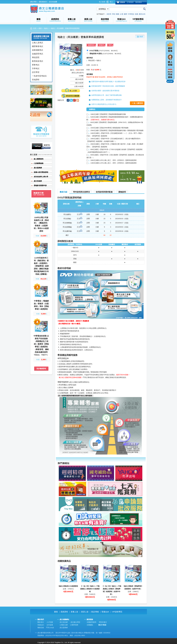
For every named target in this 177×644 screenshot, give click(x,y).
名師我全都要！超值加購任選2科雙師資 (105, 91)
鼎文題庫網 (64, 628)
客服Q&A (105, 612)
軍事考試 (36, 65)
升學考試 (36, 68)
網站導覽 (33, 2)
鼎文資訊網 (64, 622)
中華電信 (131, 14)
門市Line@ (50, 628)
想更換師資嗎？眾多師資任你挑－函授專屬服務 (108, 86)
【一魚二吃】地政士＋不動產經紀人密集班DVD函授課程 (90, 589)
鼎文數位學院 (75, 622)
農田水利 (142, 14)
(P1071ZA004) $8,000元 (104, 51)
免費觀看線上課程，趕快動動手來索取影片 (107, 100)
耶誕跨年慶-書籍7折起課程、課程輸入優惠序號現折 (105, 77)
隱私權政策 (43, 2)
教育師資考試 (37, 61)
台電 (122, 14)
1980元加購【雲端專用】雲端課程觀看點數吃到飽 (108, 114)
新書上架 (74, 612)
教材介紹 (63, 192)
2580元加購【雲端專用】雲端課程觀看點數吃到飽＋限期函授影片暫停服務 (117, 130)
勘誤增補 (95, 612)
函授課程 (64, 612)
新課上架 (85, 612)
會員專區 (139, 2)
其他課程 (36, 80)
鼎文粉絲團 (53, 2)
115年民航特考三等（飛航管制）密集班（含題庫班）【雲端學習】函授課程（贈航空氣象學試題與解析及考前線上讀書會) (41, 266)
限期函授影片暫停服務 (99, 372)
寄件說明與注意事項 (81, 192)
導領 (114, 14)
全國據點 (90, 625)
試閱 (88, 214)
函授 (40, 28)
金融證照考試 (37, 54)
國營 (125, 14)
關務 (118, 14)
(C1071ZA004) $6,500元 (105, 54)
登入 (111, 2)
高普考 (109, 14)
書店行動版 (102, 625)
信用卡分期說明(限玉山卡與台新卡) (104, 104)
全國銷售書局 (91, 622)
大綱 (97, 214)
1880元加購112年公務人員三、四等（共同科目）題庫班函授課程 (114, 160)
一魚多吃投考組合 (39, 76)
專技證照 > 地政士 (95, 60)
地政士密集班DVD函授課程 (68, 586)
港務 (137, 14)
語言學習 (36, 72)
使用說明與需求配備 (104, 192)
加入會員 (102, 2)
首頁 (35, 28)
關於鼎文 (41, 622)
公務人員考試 (37, 43)
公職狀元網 (64, 625)
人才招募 (50, 622)
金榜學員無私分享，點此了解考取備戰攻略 (107, 95)
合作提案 (50, 625)
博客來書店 (103, 622)
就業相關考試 (37, 50)
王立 (78, 214)
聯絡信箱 (41, 628)
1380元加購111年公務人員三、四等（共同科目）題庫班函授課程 (114, 163)
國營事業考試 (37, 46)
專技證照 (36, 57)
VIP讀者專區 (117, 612)
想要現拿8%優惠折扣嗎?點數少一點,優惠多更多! (109, 82)
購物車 (123, 2)
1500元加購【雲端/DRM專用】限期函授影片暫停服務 (109, 128)
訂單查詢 (130, 2)
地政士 (46, 28)
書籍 (56, 612)
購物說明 (122, 192)
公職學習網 (74, 625)
